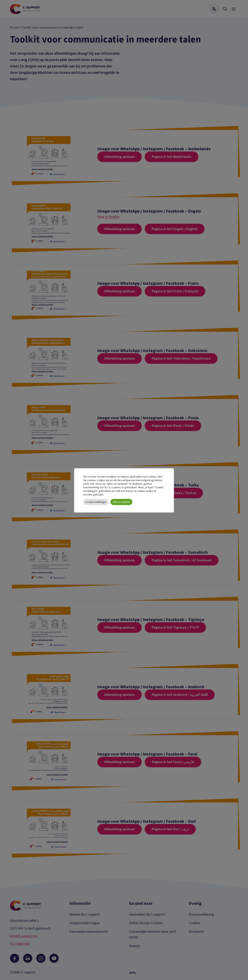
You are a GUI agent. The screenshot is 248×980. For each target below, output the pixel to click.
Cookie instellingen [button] (96, 502)
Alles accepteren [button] (121, 502)
